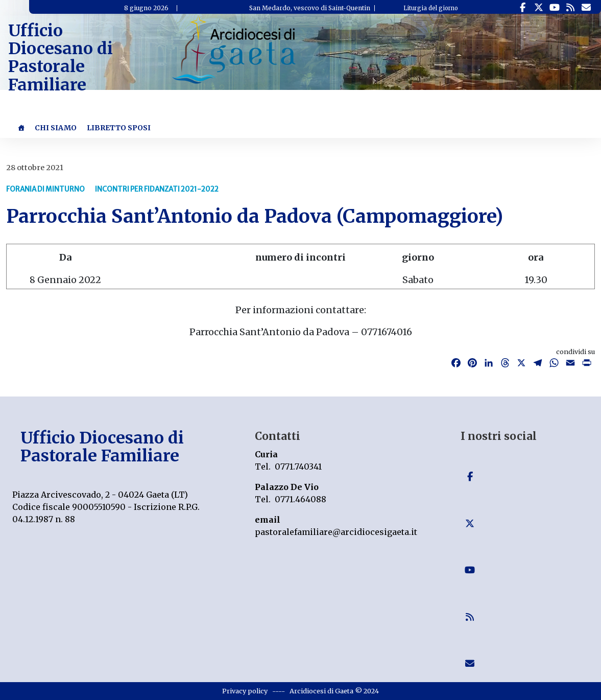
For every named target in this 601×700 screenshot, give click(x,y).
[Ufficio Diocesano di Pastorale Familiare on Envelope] (586, 8)
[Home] (21, 128)
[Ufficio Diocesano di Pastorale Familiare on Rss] (570, 8)
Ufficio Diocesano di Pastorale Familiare (61, 58)
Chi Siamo (56, 128)
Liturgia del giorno (431, 8)
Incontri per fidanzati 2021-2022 (157, 189)
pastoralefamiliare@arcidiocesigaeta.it (336, 532)
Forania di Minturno (45, 189)
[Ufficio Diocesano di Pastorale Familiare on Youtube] (554, 8)
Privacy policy (245, 691)
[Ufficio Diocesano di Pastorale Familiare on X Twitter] (538, 8)
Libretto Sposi (119, 128)
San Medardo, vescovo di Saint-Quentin (310, 8)
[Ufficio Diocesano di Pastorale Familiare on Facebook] (523, 8)
